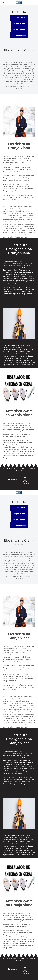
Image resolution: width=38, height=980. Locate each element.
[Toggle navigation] (4, 3)
